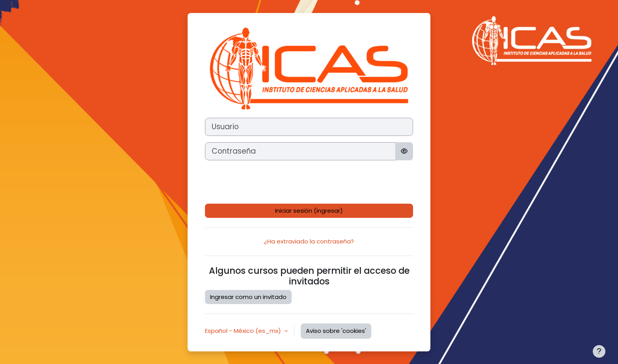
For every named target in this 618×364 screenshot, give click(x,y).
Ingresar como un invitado (248, 297)
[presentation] (265, 182)
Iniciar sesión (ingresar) (309, 211)
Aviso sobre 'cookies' (336, 331)
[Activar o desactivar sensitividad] (404, 151)
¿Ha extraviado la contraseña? (309, 241)
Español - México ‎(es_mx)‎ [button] (244, 331)
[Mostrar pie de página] (599, 351)
